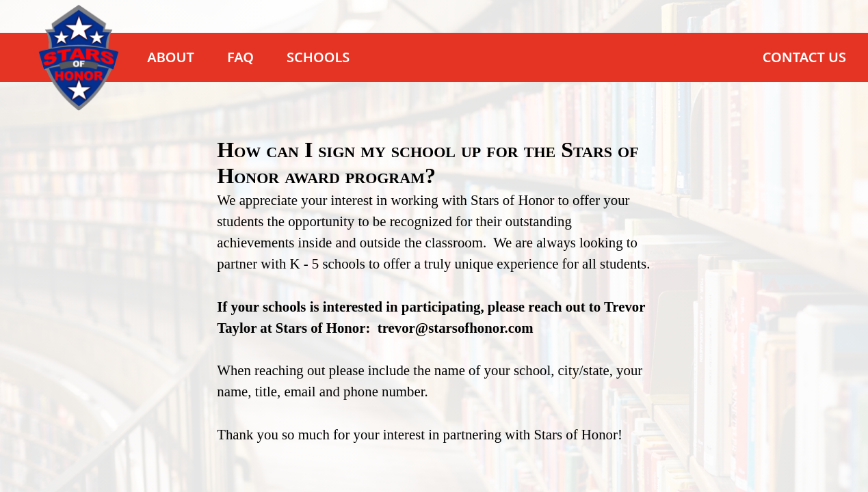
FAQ (240, 57)
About (171, 57)
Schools (318, 57)
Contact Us (804, 57)
